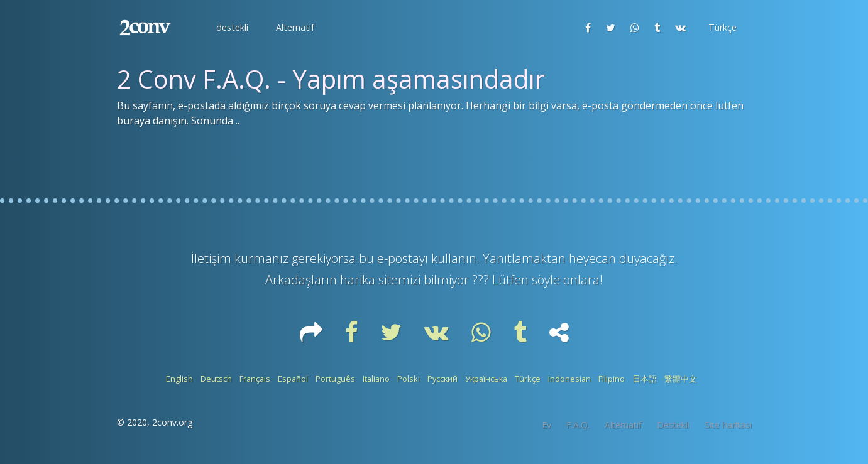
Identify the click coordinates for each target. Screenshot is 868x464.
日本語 (645, 379)
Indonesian (569, 379)
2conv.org (172, 422)
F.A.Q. (578, 425)
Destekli (673, 425)
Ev (547, 425)
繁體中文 (681, 379)
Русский (442, 379)
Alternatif (623, 425)
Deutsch (216, 379)
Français (255, 379)
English (179, 379)
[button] (231, 28)
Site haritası (728, 425)
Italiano (376, 379)
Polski (409, 379)
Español (293, 379)
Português (335, 379)
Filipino (612, 379)
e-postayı (404, 258)
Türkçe (528, 379)
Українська (486, 379)
